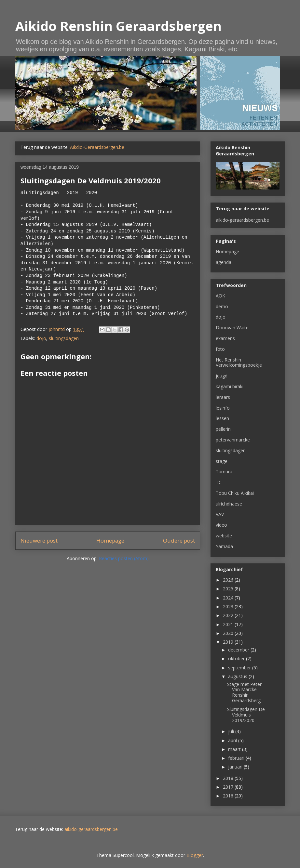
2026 (229, 580)
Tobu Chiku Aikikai (235, 493)
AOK (220, 296)
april (233, 740)
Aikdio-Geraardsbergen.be (97, 147)
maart (235, 749)
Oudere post (179, 540)
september (240, 668)
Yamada (224, 546)
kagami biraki (230, 386)
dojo (41, 338)
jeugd (222, 376)
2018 (229, 778)
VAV (220, 514)
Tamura (224, 472)
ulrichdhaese (229, 504)
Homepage (110, 540)
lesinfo (223, 408)
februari (237, 758)
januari (236, 767)
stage (222, 461)
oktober (237, 658)
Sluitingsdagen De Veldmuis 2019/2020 (246, 715)
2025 (229, 589)
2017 (229, 787)
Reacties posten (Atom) (124, 558)
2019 (229, 642)
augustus (238, 676)
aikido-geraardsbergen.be (242, 220)
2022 (229, 615)
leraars (223, 397)
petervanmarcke (233, 440)
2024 (229, 598)
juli (232, 731)
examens (225, 338)
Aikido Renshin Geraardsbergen (118, 26)
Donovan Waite (232, 328)
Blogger (195, 855)
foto (220, 349)
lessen (222, 418)
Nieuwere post (39, 540)
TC (219, 482)
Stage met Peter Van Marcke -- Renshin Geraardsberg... (245, 692)
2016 (229, 796)
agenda (224, 262)
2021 (229, 624)
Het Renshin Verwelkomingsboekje (239, 362)
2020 (229, 633)
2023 (229, 606)
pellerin (223, 429)
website (224, 536)
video (221, 525)
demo (222, 306)
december (239, 650)
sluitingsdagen (64, 338)
